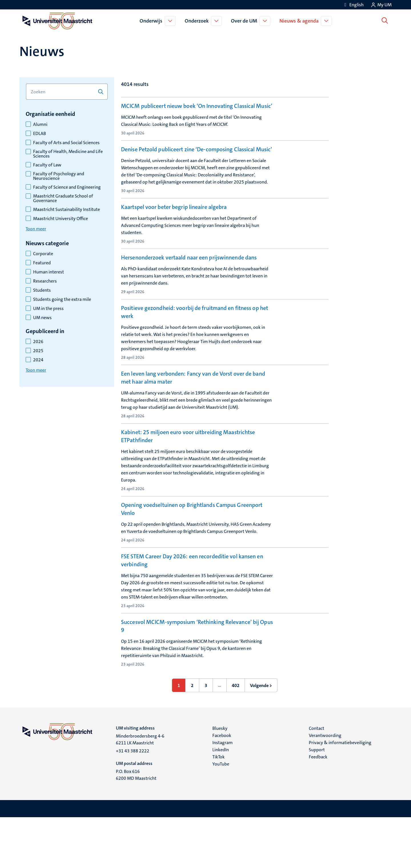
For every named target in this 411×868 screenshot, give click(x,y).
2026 (38, 342)
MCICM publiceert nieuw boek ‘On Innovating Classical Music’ (197, 106)
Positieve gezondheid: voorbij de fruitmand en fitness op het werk (195, 351)
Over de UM (245, 21)
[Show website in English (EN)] (353, 5)
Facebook (222, 786)
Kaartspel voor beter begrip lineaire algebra (174, 226)
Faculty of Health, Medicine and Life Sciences (68, 154)
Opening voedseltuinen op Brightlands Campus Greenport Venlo (192, 549)
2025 (38, 351)
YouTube (221, 814)
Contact (317, 779)
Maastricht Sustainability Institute (67, 210)
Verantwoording (325, 786)
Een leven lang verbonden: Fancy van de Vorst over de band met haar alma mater (193, 416)
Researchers (45, 281)
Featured (42, 263)
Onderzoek (198, 21)
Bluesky (220, 779)
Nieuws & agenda (300, 21)
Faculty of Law (47, 165)
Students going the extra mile (62, 299)
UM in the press (48, 309)
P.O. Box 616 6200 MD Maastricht (136, 825)
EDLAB (40, 134)
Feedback (318, 807)
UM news (42, 318)
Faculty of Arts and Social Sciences (66, 143)
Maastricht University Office (61, 219)
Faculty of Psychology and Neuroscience (59, 176)
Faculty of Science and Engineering (67, 187)
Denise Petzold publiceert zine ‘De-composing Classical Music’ (197, 166)
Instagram (222, 793)
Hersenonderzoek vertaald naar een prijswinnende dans (189, 286)
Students (42, 290)
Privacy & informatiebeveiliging (340, 793)
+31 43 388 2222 (133, 801)
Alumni (40, 124)
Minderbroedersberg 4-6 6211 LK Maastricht (140, 790)
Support (317, 800)
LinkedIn (221, 800)
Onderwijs (152, 21)
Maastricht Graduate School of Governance (63, 198)
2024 (38, 360)
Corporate (43, 254)
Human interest (49, 272)
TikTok (218, 807)
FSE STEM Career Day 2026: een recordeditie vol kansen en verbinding (192, 609)
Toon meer (36, 229)
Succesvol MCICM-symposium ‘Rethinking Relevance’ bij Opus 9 (197, 675)
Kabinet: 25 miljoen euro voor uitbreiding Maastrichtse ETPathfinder (188, 476)
